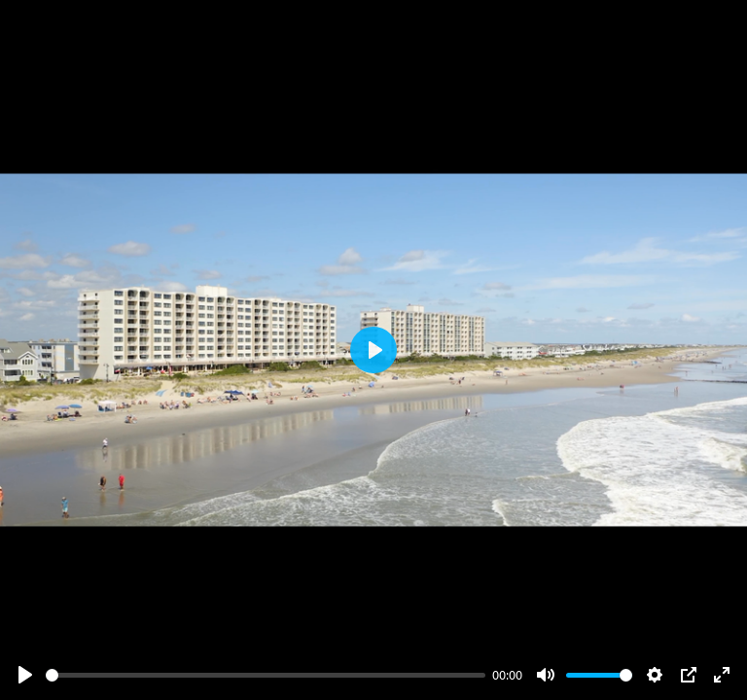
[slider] (266, 675)
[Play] (25, 675)
